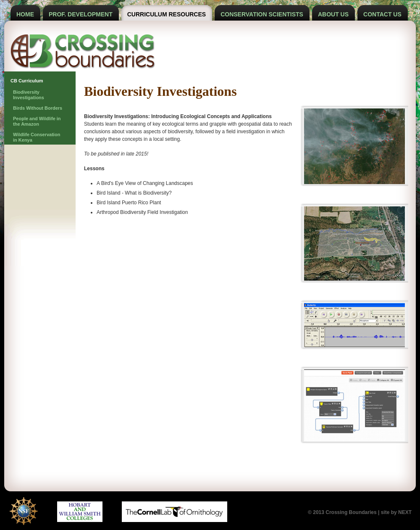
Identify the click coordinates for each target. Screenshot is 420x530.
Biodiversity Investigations (29, 95)
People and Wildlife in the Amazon (37, 121)
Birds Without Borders (38, 108)
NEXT (405, 512)
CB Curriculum (27, 81)
